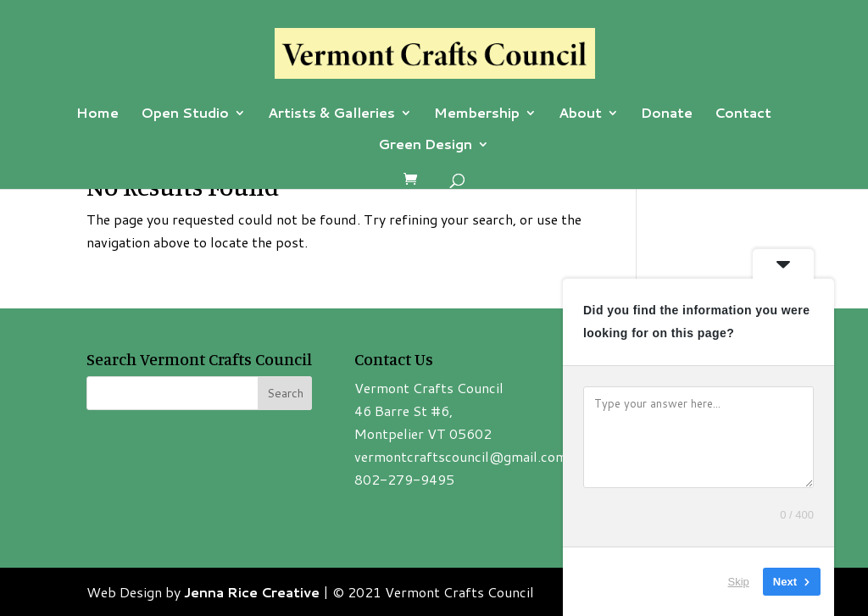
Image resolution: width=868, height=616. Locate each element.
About (580, 114)
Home (97, 114)
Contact (743, 114)
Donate (667, 114)
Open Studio (185, 114)
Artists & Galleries (331, 114)
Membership (477, 114)
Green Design (425, 146)
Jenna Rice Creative (252, 592)
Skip (739, 582)
